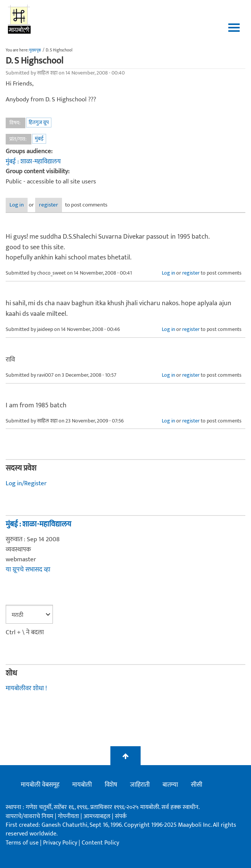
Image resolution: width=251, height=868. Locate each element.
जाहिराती (140, 785)
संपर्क (121, 816)
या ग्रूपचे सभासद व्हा (28, 570)
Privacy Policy (61, 843)
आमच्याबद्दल (98, 816)
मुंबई (39, 139)
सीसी (197, 785)
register (49, 205)
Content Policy (100, 843)
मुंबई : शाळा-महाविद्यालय (33, 161)
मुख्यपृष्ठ (35, 50)
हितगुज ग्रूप (39, 122)
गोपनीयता (69, 816)
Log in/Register (26, 483)
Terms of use (22, 843)
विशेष (111, 785)
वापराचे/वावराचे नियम (29, 816)
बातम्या (170, 785)
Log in (17, 205)
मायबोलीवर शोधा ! (26, 688)
